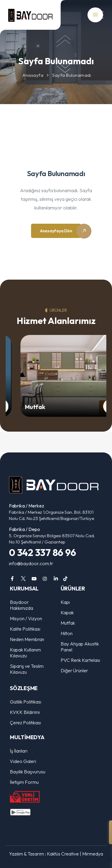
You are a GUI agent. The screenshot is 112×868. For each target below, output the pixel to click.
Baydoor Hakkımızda (22, 605)
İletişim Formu (24, 782)
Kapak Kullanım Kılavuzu (25, 653)
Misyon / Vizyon (26, 618)
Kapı (65, 602)
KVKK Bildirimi (25, 712)
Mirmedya (93, 854)
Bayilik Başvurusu (28, 772)
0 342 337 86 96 (42, 552)
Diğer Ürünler (74, 670)
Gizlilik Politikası (26, 702)
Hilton (67, 633)
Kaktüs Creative (63, 854)
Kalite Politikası (25, 629)
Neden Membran (27, 639)
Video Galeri (23, 761)
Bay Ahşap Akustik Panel (80, 647)
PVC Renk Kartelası (80, 660)
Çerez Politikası (25, 723)
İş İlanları (19, 751)
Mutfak (39, 407)
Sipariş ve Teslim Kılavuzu (27, 669)
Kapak (67, 612)
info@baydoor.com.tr (31, 563)
